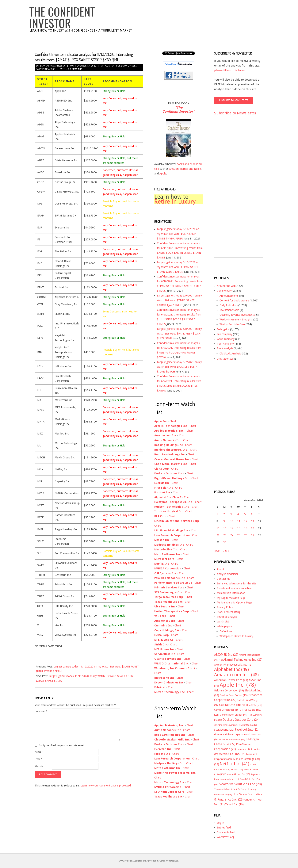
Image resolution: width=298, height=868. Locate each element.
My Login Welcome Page (231, 598)
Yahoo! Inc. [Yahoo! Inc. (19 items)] (235, 804)
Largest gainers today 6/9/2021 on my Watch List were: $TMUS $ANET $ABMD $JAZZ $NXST (179, 300)
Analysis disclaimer (227, 574)
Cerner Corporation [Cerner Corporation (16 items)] (227, 710)
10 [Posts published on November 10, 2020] (232, 521)
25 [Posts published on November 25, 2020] (239, 535)
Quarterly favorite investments (237, 315)
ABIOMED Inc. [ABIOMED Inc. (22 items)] (226, 655)
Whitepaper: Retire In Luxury (236, 636)
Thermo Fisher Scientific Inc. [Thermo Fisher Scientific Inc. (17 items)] (232, 789)
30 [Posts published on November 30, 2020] (225, 542)
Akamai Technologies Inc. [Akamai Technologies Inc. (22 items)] (243, 660)
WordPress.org (225, 837)
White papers (224, 626)
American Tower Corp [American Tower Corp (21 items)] (231, 680)
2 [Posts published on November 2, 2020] (224, 514)
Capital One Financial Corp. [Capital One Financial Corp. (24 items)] (241, 705)
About (220, 569)
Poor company (225, 344)
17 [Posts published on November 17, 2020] (232, 528)
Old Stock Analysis (230, 354)
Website (39, 766)
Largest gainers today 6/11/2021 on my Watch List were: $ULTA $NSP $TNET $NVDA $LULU (178, 234)
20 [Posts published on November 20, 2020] (253, 528)
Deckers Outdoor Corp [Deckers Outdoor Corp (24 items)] (241, 720)
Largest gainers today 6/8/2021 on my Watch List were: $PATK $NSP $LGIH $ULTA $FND (179, 334)
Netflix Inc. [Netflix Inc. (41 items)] (234, 764)
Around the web (226, 286)
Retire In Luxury (175, 202)
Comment (41, 712)
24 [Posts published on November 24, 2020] (232, 535)
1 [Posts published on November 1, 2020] (217, 514)
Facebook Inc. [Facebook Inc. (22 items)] (247, 730)
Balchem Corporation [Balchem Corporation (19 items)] (229, 690)
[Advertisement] (229, 190)
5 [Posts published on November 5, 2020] (245, 514)
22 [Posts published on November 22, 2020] (218, 535)
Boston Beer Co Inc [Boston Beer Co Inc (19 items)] (234, 695)
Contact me (223, 579)
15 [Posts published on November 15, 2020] (218, 528)
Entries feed (224, 828)
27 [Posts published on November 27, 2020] (253, 535)
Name (39, 752)
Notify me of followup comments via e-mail (62, 745)
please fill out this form (229, 70)
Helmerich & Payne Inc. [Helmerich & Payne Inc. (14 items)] (232, 740)
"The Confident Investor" (179, 109)
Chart (173, 421)
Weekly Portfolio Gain (232, 324)
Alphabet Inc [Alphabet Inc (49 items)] (231, 669)
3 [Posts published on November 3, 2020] (231, 514)
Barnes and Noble (191, 169)
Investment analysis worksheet (235, 588)
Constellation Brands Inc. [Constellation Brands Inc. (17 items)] (236, 715)
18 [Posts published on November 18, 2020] (239, 528)
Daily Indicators (46, 69)
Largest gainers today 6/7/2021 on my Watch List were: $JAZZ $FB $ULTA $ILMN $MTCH (179, 367)
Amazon (174, 169)
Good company (226, 339)
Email (39, 759)
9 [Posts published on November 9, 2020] (224, 521)
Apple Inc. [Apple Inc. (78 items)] (238, 685)
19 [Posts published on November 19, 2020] (246, 528)
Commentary (224, 291)
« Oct (217, 551)
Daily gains (223, 329)
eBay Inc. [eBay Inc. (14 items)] (220, 725)
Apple (163, 174)
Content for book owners (121, 66)
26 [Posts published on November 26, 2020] (246, 535)
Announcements (229, 296)
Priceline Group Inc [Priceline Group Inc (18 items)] (237, 774)
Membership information (231, 593)
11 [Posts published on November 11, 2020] (239, 521)
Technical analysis (227, 617)
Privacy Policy (225, 607)
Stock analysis (225, 348)
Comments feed (226, 832)
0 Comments (75, 69)
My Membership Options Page (234, 602)
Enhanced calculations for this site (237, 583)
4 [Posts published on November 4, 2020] (238, 514)
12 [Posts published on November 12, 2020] (246, 521)
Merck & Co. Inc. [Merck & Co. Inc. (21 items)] (232, 754)
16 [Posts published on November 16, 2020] (225, 528)
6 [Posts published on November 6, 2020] (252, 514)
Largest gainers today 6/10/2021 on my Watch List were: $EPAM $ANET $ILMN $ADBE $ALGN (178, 267)
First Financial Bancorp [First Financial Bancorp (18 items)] (229, 734)
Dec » (226, 551)
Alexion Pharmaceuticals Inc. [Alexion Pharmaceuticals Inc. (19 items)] (233, 665)
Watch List (223, 621)
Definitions (226, 631)
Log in (220, 823)
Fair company (225, 334)
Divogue (152, 861)
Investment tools (229, 310)
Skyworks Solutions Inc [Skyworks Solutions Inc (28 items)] (240, 784)
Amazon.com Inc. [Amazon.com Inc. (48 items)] (236, 675)
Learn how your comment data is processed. (106, 786)
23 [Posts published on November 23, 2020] (225, 535)
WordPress (173, 861)
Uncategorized (225, 359)
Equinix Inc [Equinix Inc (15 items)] (235, 725)
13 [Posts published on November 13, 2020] (253, 521)
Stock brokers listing (229, 612)
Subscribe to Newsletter (235, 113)
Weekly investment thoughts (236, 319)
